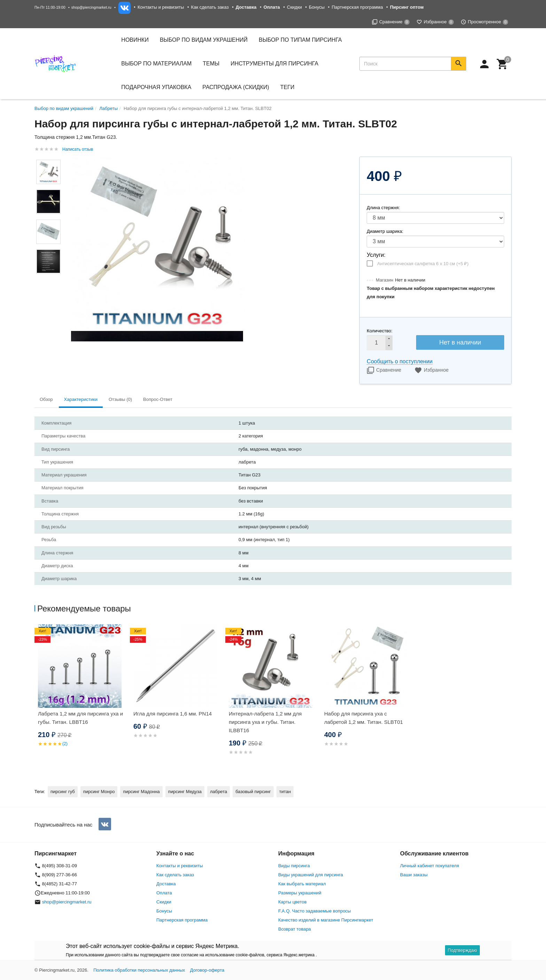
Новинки (135, 40)
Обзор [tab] (46, 399)
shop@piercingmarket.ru (91, 7)
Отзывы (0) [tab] (120, 399)
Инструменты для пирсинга (274, 64)
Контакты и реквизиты (161, 7)
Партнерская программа (357, 7)
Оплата (164, 893)
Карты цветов (292, 902)
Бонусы (317, 7)
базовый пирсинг (253, 792)
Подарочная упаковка (156, 87)
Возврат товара (295, 929)
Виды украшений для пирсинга (311, 875)
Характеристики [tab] (81, 399)
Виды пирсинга (294, 866)
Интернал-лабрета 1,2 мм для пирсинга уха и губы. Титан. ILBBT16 (265, 722)
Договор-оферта (207, 970)
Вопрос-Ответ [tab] (158, 399)
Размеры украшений (300, 893)
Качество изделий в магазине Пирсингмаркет (326, 920)
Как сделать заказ (210, 7)
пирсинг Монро (99, 792)
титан (285, 792)
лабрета (219, 792)
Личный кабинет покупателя (430, 866)
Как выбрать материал (302, 884)
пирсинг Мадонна (141, 792)
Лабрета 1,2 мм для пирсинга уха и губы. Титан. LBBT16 (80, 718)
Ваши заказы (414, 875)
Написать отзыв (78, 149)
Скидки (294, 7)
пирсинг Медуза (185, 792)
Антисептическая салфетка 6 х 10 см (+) (423, 264)
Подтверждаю (462, 950)
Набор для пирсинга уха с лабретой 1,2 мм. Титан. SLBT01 (364, 718)
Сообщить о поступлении (400, 361)
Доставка (166, 884)
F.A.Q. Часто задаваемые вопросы (314, 911)
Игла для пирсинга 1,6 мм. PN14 (173, 714)
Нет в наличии (460, 342)
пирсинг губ (63, 792)
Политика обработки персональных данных (139, 970)
